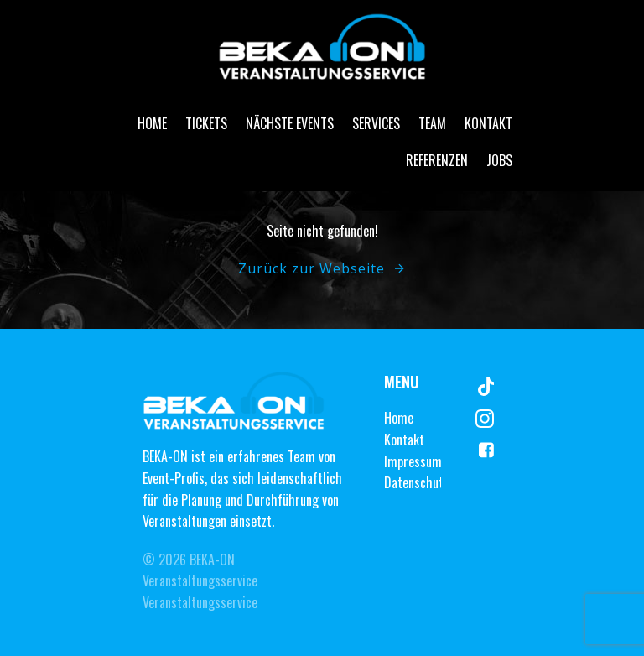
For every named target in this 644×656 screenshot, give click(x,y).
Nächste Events (290, 123)
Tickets (206, 123)
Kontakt (488, 123)
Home (152, 123)
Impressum (413, 461)
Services (376, 123)
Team (432, 123)
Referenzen (437, 160)
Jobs (499, 160)
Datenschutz (416, 482)
